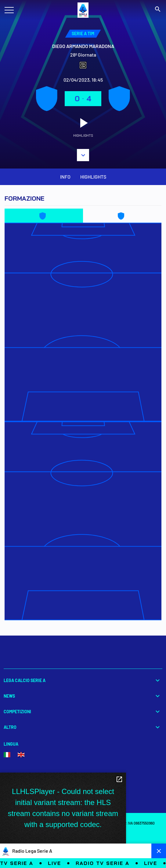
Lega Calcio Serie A (83, 680)
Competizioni (83, 712)
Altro (83, 727)
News (83, 696)
